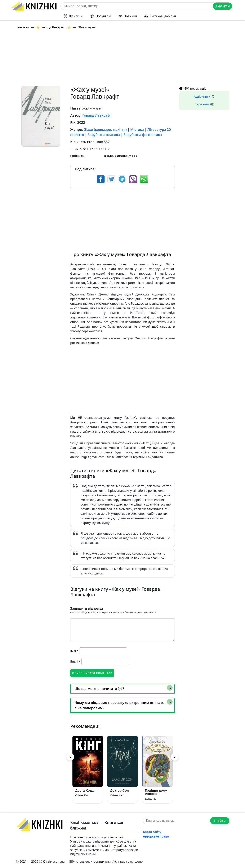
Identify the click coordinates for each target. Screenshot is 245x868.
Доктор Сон (119, 791)
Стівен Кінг (82, 796)
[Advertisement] (125, 59)
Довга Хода (84, 791)
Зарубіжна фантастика (143, 135)
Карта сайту (152, 832)
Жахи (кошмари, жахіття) (105, 129)
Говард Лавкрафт (97, 115)
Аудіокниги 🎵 (204, 97)
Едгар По (151, 799)
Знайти (223, 6)
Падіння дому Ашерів (156, 793)
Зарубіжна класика (104, 135)
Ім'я (74, 651)
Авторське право (156, 837)
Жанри (74, 16)
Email (75, 662)
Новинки (130, 16)
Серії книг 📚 (204, 104)
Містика (137, 129)
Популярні (103, 16)
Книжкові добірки (163, 16)
